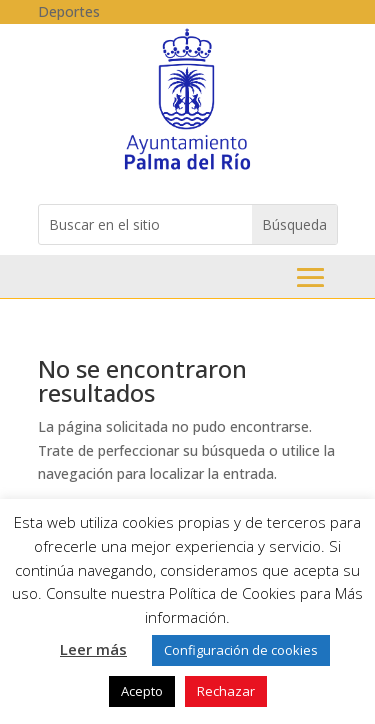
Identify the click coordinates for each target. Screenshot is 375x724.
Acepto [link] (142, 691)
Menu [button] (310, 277)
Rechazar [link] (226, 691)
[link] (187, 168)
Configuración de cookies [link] (241, 650)
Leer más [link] (93, 649)
